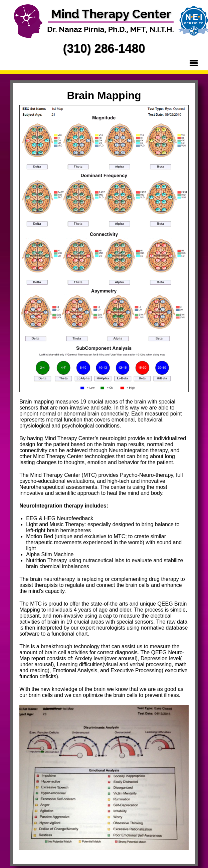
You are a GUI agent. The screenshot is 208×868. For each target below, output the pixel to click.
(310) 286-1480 (104, 49)
